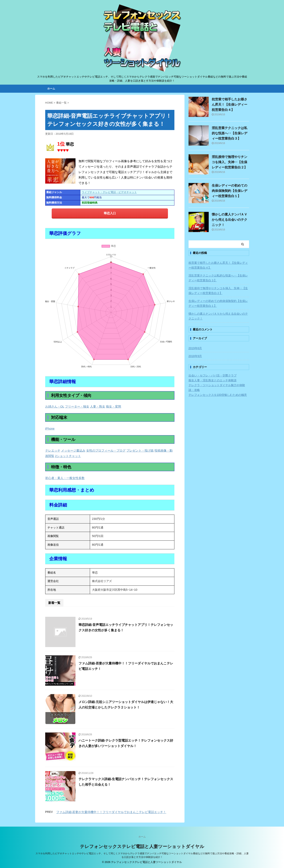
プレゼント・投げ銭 (140, 450)
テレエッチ (53, 450)
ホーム (51, 89)
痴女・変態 (114, 406)
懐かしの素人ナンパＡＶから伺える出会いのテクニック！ (230, 220)
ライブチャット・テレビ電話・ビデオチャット (109, 192)
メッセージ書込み (73, 450)
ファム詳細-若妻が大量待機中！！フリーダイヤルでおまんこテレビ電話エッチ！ (111, 812)
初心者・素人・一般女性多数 (65, 478)
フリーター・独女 (77, 406)
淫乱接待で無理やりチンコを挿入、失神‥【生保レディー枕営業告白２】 (230, 162)
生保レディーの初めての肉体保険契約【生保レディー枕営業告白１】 (230, 191)
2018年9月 (195, 356)
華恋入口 (110, 213)
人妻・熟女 (98, 406)
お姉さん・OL (55, 406)
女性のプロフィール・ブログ (106, 450)
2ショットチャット (68, 456)
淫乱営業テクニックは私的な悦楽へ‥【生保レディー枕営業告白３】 (230, 133)
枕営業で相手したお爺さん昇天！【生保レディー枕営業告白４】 (230, 105)
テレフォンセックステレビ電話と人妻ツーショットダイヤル (142, 846)
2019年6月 (195, 348)
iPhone (50, 428)
